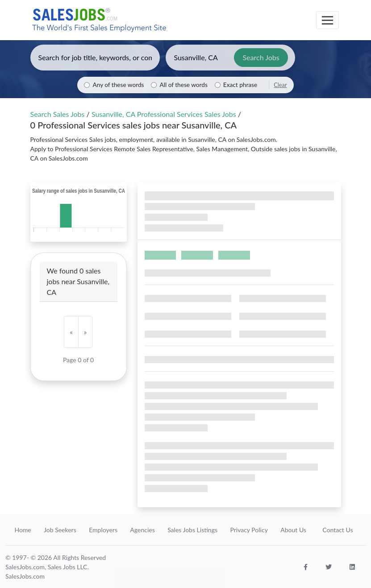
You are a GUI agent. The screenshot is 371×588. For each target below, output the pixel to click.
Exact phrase (240, 85)
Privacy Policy (249, 530)
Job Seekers (60, 530)
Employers (103, 530)
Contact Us (338, 530)
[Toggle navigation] (327, 20)
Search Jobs (261, 57)
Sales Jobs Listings (192, 530)
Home (23, 530)
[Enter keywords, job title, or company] (95, 58)
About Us (293, 530)
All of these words (183, 85)
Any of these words (118, 85)
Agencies (142, 530)
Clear (280, 85)
